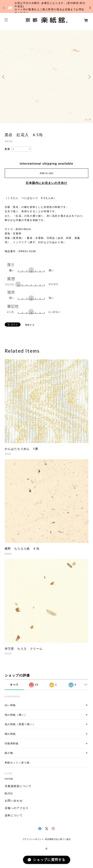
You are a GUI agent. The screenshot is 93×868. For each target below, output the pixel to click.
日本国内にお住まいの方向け (46, 183)
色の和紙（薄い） (16, 715)
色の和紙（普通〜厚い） (20, 724)
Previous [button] (4, 77)
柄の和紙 (10, 734)
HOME (9, 779)
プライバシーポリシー (33, 839)
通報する (30, 325)
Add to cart (47, 173)
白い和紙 (10, 705)
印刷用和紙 (12, 743)
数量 (7, 149)
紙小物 (9, 753)
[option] (46, 77)
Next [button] (89, 77)
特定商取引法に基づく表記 (58, 839)
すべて (14, 685)
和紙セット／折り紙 (17, 763)
